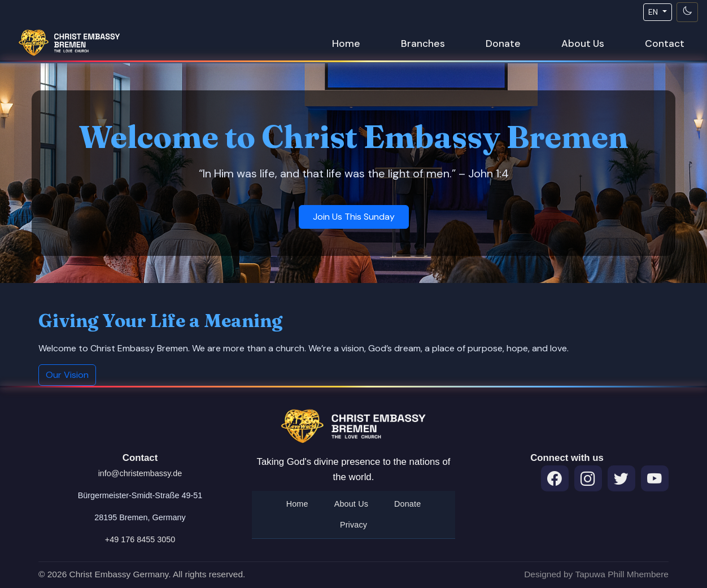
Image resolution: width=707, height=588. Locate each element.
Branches (423, 43)
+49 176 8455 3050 (140, 539)
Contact (665, 43)
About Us (583, 43)
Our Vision (67, 375)
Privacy (353, 525)
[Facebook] (555, 479)
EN (654, 12)
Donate (503, 43)
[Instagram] (588, 479)
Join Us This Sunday (354, 217)
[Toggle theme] (687, 12)
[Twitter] (621, 479)
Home (346, 43)
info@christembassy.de (140, 473)
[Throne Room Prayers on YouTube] (655, 479)
